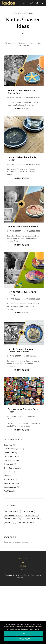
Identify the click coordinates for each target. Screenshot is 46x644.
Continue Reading (21, 109)
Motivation (7, 476)
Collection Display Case (12, 449)
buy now (23, 559)
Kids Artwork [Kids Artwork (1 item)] (27, 512)
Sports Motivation (10, 487)
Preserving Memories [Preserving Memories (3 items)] (31, 519)
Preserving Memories (11, 484)
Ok (24, 633)
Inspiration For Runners (12, 460)
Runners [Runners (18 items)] (9, 522)
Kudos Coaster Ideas (11, 468)
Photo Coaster (9, 480)
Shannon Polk (16, 416)
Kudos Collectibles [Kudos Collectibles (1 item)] (13, 515)
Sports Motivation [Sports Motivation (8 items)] (24, 522)
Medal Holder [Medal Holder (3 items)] (31, 515)
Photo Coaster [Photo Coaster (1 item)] (12, 519)
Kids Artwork (8, 464)
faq (23, 562)
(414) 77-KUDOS (23, 578)
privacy (23, 566)
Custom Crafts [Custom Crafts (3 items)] (12, 512)
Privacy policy (24, 639)
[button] (25, 3)
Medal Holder (9, 472)
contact (23, 570)
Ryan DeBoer (16, 98)
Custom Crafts (9, 453)
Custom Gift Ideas (10, 457)
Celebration (8, 445)
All (23, 33)
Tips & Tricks (8, 491)
